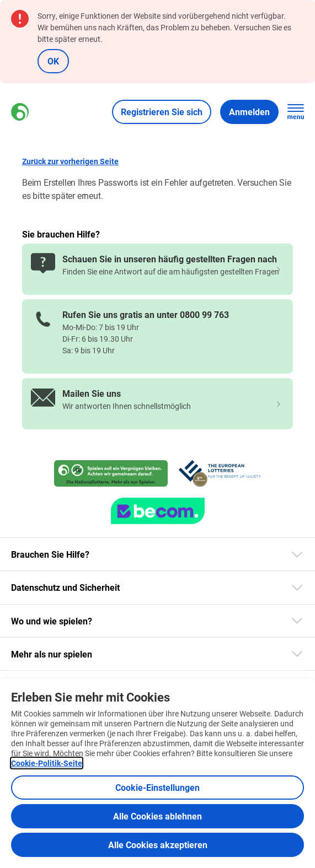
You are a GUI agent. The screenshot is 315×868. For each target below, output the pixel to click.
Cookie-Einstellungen (157, 787)
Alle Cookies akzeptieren (158, 845)
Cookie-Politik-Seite (47, 763)
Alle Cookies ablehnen (157, 816)
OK (53, 61)
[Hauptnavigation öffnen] (296, 112)
